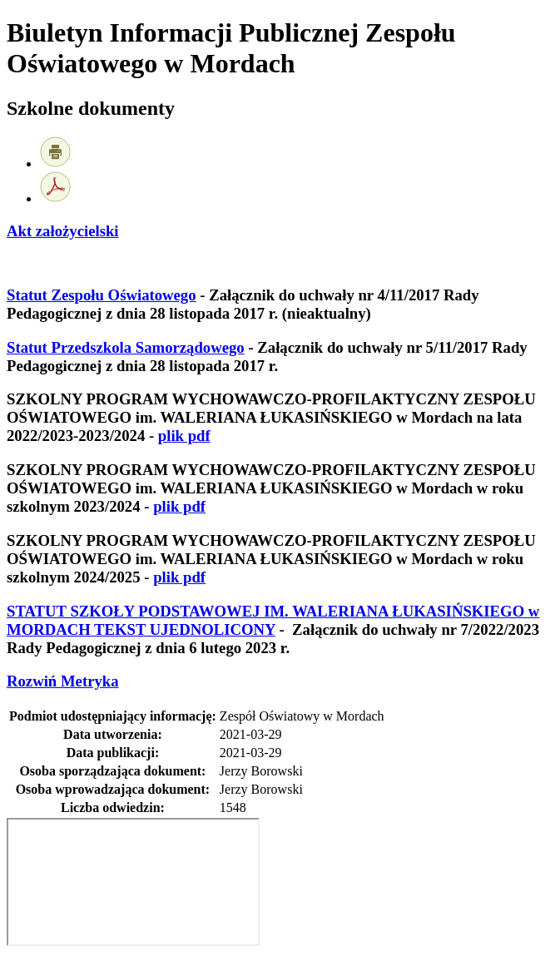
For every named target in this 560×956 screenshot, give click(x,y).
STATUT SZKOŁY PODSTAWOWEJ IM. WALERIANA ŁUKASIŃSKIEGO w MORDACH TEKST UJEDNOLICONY (273, 620)
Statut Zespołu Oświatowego (102, 295)
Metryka (63, 681)
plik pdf (184, 436)
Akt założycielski (63, 231)
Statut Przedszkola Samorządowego (126, 347)
